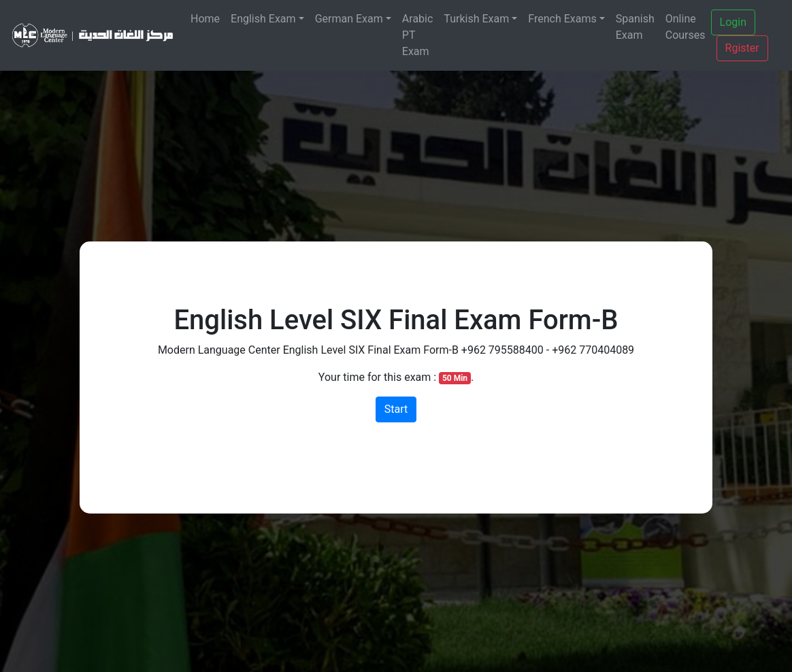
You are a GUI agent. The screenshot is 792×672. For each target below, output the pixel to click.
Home (205, 19)
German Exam (349, 19)
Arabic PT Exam (418, 35)
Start (396, 409)
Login (733, 22)
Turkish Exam (476, 19)
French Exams (562, 19)
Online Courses (686, 27)
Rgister (742, 48)
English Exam (263, 19)
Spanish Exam (635, 27)
